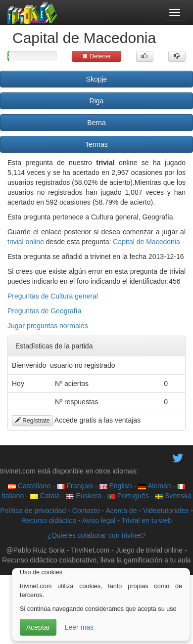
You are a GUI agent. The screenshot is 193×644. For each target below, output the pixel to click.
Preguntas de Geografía (44, 311)
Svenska (173, 496)
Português (128, 496)
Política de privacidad (33, 511)
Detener (96, 56)
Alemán (155, 486)
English (116, 486)
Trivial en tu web (147, 520)
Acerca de (121, 511)
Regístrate (32, 421)
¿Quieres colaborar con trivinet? (96, 535)
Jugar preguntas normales (48, 326)
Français (75, 486)
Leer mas (79, 627)
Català (45, 496)
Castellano (29, 486)
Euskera (83, 496)
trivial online (26, 242)
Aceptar (38, 627)
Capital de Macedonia (146, 242)
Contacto (86, 511)
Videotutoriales (166, 511)
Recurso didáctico (49, 520)
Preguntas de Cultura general (53, 296)
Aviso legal (99, 520)
